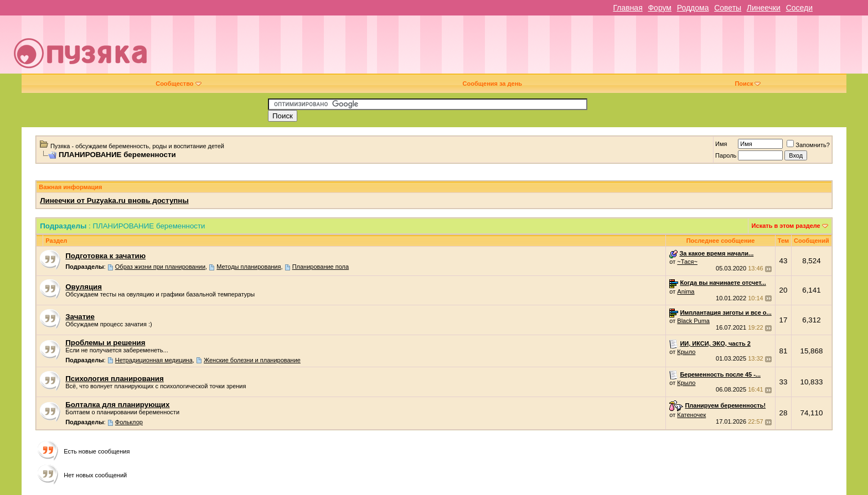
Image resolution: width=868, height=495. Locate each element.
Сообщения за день (492, 84)
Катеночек (691, 415)
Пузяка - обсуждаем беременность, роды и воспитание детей (137, 146)
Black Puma (693, 321)
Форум (660, 8)
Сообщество (178, 84)
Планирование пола (321, 267)
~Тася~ (687, 262)
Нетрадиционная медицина (154, 360)
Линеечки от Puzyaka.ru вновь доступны (114, 200)
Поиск (748, 84)
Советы (728, 8)
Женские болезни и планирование (252, 360)
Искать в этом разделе (786, 226)
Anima (686, 291)
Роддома (693, 8)
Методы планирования (249, 267)
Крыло (686, 352)
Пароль (726, 155)
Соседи (799, 8)
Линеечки (764, 8)
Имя (721, 144)
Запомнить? (808, 145)
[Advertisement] (512, 49)
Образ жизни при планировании (160, 267)
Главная (627, 8)
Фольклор (129, 422)
